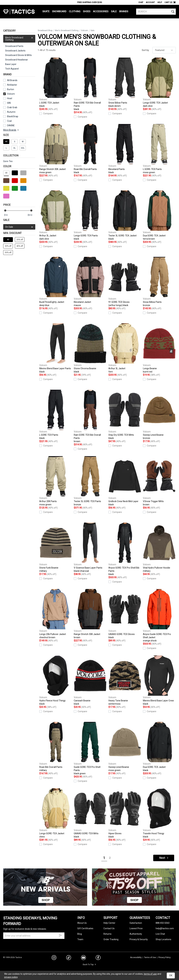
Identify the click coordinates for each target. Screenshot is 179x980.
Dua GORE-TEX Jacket (159, 215)
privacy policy (11, 977)
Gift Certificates (85, 928)
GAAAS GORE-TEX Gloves (125, 614)
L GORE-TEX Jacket (56, 83)
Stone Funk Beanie (56, 548)
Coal (9, 121)
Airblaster (12, 85)
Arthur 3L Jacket (56, 215)
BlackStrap (13, 116)
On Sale (19, 227)
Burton (11, 89)
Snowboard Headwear (17, 60)
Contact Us (109, 928)
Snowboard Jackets (15, 51)
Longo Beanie (159, 348)
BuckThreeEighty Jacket (56, 282)
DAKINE (11, 125)
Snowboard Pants (14, 46)
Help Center (109, 923)
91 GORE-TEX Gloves (125, 282)
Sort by (145, 50)
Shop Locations (163, 939)
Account (150, 2)
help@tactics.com (165, 928)
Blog (80, 934)
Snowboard (59, 11)
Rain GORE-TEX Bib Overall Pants (90, 84)
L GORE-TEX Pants (159, 149)
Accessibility (136, 957)
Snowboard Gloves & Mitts (18, 55)
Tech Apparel (12, 69)
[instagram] (54, 958)
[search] (156, 12)
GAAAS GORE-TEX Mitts (90, 813)
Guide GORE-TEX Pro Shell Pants (90, 748)
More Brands (11, 130)
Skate (46, 11)
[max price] (31, 215)
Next (164, 858)
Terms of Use (150, 957)
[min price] (8, 215)
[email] (34, 936)
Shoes (87, 11)
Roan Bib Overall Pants (90, 149)
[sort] (164, 50)
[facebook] (98, 958)
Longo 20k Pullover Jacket (56, 614)
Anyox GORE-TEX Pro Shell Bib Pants (125, 549)
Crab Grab (12, 107)
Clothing (75, 11)
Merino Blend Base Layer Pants (56, 348)
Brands (124, 11)
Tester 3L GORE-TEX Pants (90, 481)
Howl (10, 98)
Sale (114, 11)
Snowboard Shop (45, 30)
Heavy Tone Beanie (125, 680)
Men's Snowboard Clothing (19, 38)
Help (160, 2)
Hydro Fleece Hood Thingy (56, 680)
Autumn (11, 112)
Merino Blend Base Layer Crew (159, 680)
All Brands (12, 80)
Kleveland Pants (125, 149)
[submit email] (61, 935)
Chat (141, 2)
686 (9, 103)
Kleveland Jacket (90, 282)
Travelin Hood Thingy (159, 813)
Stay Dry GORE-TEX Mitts (125, 415)
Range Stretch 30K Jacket (56, 149)
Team (80, 939)
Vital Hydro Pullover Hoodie (159, 548)
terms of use (150, 974)
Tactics (19, 12)
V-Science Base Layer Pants (90, 548)
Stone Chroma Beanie (90, 348)
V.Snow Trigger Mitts (159, 481)
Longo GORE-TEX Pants (90, 215)
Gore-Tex (8, 161)
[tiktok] (69, 958)
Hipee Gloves (125, 813)
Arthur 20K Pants (56, 481)
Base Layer (11, 64)
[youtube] (83, 958)
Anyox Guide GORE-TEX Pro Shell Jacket (159, 616)
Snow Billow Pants (125, 83)
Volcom (9, 94)
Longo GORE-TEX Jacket (159, 83)
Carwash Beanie (90, 680)
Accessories (101, 11)
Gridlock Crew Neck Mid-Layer (125, 481)
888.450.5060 (163, 923)
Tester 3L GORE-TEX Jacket (125, 215)
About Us (82, 923)
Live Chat (160, 934)
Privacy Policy (164, 957)
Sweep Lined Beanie (159, 415)
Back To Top (89, 965)
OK (171, 975)
